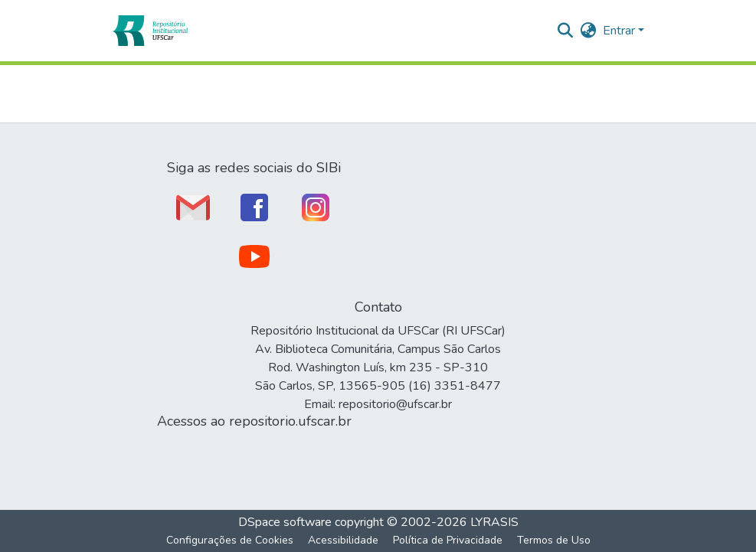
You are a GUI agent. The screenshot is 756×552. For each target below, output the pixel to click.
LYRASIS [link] (494, 522)
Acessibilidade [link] (343, 540)
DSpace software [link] (285, 522)
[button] (150, 31)
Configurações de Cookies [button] (230, 540)
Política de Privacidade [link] (448, 540)
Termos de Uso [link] (554, 540)
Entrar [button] (620, 31)
